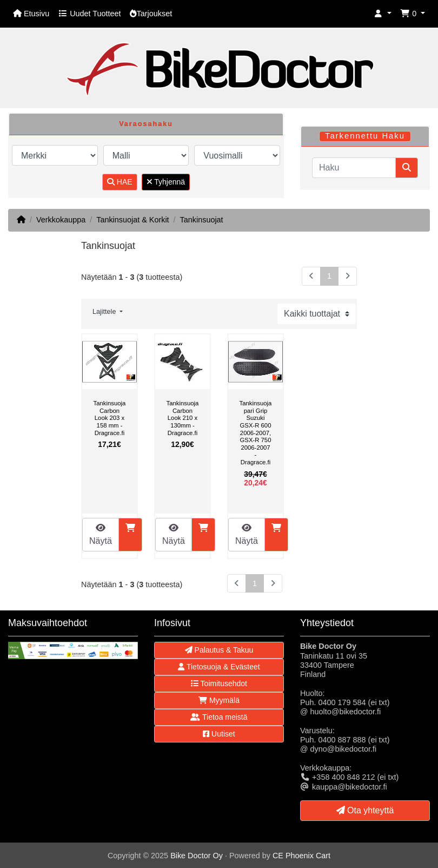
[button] (383, 14)
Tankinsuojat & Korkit (132, 220)
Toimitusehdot (219, 683)
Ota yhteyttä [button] (365, 810)
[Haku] (354, 168)
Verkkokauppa (61, 220)
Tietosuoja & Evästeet (219, 667)
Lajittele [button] (105, 312)
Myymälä (219, 700)
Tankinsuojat (202, 220)
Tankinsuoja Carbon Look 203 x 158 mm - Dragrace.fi (110, 418)
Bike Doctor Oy (197, 856)
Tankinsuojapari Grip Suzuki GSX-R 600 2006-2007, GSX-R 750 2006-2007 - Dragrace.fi (256, 433)
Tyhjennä (166, 182)
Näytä (101, 534)
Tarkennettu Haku (365, 136)
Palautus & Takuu (219, 650)
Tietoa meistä (219, 717)
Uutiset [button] (219, 734)
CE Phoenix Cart (301, 856)
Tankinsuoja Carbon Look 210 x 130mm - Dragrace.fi (183, 418)
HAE (120, 182)
